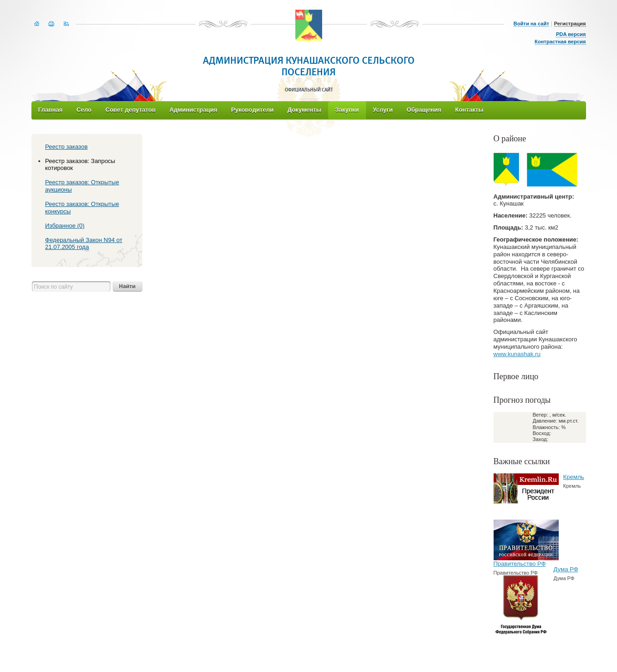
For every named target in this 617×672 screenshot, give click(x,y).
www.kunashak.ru (517, 354)
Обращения (424, 110)
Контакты (469, 110)
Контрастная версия (560, 42)
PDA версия (571, 34)
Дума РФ (566, 569)
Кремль (574, 477)
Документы (304, 110)
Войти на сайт (531, 24)
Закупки (347, 110)
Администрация (193, 110)
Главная (51, 110)
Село (84, 110)
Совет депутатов (131, 110)
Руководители (252, 110)
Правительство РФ (520, 564)
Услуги (383, 110)
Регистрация (570, 24)
